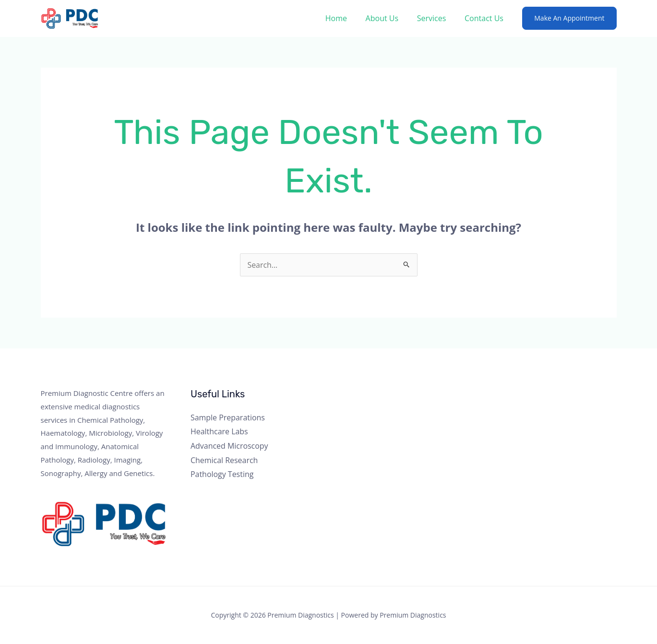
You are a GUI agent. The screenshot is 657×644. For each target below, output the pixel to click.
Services (436, 18)
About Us (390, 18)
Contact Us (485, 18)
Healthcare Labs (219, 432)
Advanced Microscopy (229, 446)
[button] (569, 18)
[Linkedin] (549, 399)
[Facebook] (497, 399)
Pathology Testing (222, 475)
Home (347, 18)
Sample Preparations (228, 417)
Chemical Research (224, 460)
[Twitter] (510, 399)
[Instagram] (523, 399)
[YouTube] (536, 399)
